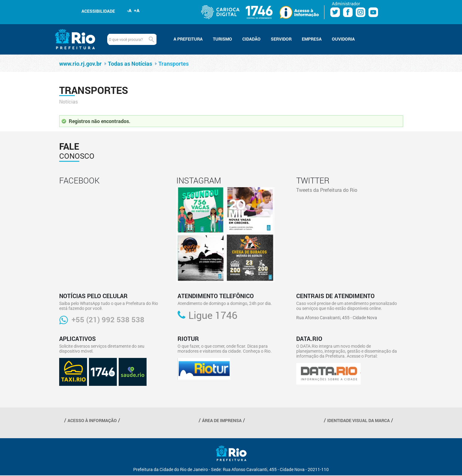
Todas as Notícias (130, 64)
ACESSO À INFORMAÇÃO (92, 420)
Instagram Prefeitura (361, 12)
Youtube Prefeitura (373, 12)
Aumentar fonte (137, 11)
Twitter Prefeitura (335, 12)
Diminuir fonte (130, 11)
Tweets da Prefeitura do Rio (327, 190)
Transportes (174, 64)
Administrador (346, 4)
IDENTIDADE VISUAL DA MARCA (359, 420)
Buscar (151, 39)
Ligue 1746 (213, 315)
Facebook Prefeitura (348, 12)
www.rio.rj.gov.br (80, 64)
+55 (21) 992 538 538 (108, 320)
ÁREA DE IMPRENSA (222, 420)
